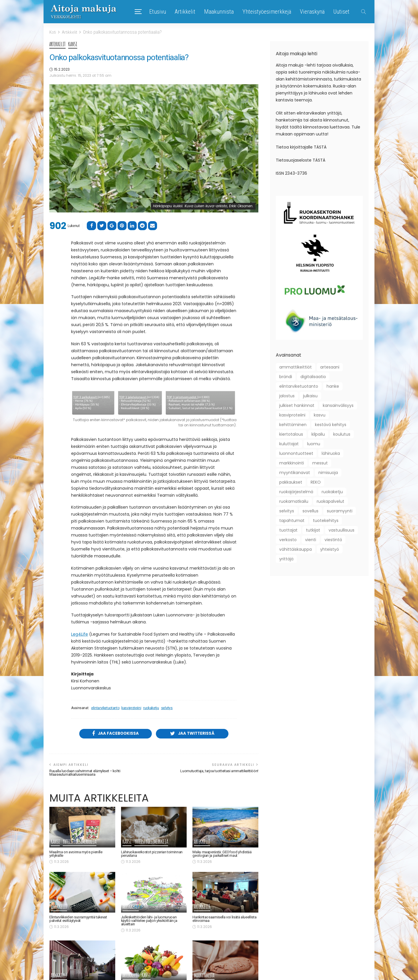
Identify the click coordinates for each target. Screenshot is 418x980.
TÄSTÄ (320, 147)
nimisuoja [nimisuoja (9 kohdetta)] (328, 472)
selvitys (167, 708)
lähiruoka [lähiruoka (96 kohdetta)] (331, 453)
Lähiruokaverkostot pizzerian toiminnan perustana (153, 854)
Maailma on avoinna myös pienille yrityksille (76, 854)
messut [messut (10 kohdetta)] (320, 463)
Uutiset (341, 12)
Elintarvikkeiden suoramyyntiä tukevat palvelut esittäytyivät (79, 919)
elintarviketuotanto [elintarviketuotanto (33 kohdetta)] (299, 386)
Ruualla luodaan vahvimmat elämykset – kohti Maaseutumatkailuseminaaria (86, 773)
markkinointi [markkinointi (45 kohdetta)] (292, 463)
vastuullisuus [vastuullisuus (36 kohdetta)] (342, 530)
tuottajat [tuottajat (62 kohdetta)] (288, 530)
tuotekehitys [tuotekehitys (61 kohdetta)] (326, 520)
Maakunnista (219, 12)
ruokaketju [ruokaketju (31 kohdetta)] (332, 491)
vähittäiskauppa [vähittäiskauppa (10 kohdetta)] (296, 549)
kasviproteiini (131, 708)
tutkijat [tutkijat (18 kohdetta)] (313, 530)
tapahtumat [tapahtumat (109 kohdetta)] (292, 520)
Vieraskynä (312, 12)
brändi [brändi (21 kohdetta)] (286, 376)
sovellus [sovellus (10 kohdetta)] (310, 511)
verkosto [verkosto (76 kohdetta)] (288, 539)
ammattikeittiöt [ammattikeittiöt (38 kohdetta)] (296, 367)
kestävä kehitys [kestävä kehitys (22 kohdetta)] (331, 424)
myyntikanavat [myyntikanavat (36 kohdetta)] (295, 472)
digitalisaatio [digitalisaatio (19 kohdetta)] (313, 376)
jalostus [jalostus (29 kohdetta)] (287, 396)
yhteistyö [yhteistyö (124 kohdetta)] (330, 549)
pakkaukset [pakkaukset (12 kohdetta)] (291, 482)
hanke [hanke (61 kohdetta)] (333, 386)
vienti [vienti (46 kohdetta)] (311, 539)
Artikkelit (185, 12)
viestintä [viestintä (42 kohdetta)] (333, 539)
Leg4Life (80, 634)
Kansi (73, 44)
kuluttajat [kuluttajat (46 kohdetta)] (289, 443)
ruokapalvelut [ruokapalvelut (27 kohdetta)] (330, 501)
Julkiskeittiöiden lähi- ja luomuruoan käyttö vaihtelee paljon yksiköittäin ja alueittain (150, 921)
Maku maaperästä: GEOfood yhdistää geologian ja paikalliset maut (222, 854)
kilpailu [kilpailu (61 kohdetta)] (318, 434)
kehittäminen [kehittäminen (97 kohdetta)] (293, 424)
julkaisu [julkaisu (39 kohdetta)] (310, 396)
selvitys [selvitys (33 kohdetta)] (287, 511)
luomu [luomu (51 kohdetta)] (314, 443)
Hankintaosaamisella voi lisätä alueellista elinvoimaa (225, 919)
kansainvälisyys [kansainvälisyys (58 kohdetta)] (338, 405)
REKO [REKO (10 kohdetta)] (316, 482)
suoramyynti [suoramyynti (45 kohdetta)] (340, 511)
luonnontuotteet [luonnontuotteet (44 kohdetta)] (296, 453)
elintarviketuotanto (105, 708)
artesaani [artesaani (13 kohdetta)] (330, 367)
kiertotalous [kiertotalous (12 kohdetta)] (291, 434)
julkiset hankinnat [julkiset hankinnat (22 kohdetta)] (297, 405)
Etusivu (158, 12)
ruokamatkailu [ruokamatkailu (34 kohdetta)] (294, 501)
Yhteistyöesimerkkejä (267, 12)
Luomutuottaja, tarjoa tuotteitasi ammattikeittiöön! (217, 771)
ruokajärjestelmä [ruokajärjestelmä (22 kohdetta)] (296, 491)
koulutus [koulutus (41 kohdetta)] (342, 434)
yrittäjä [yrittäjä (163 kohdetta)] (286, 559)
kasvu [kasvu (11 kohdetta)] (320, 415)
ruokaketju (151, 708)
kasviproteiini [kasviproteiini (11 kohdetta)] (292, 415)
